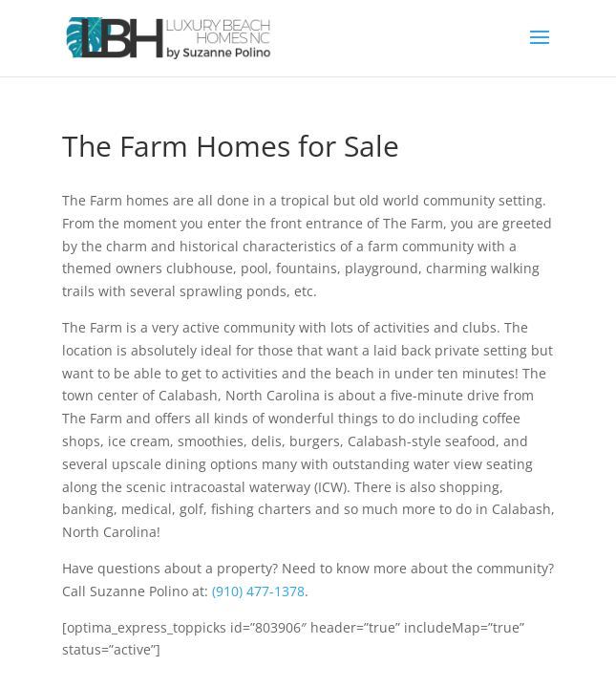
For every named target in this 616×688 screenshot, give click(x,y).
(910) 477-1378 (258, 591)
